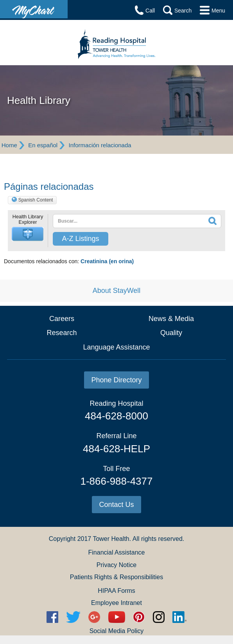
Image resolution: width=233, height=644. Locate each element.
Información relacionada (100, 145)
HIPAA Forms (116, 591)
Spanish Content (36, 200)
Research (62, 333)
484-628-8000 (116, 416)
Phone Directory (116, 380)
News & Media (171, 319)
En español (43, 145)
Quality (171, 333)
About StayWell (117, 291)
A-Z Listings (80, 239)
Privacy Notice (116, 565)
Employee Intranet (116, 603)
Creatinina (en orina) (107, 261)
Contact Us (116, 505)
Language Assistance (116, 347)
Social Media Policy (117, 631)
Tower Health (111, 539)
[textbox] (120, 221)
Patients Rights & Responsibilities (116, 577)
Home (9, 145)
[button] (28, 234)
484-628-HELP (116, 449)
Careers (62, 319)
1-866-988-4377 (116, 481)
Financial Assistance (117, 552)
